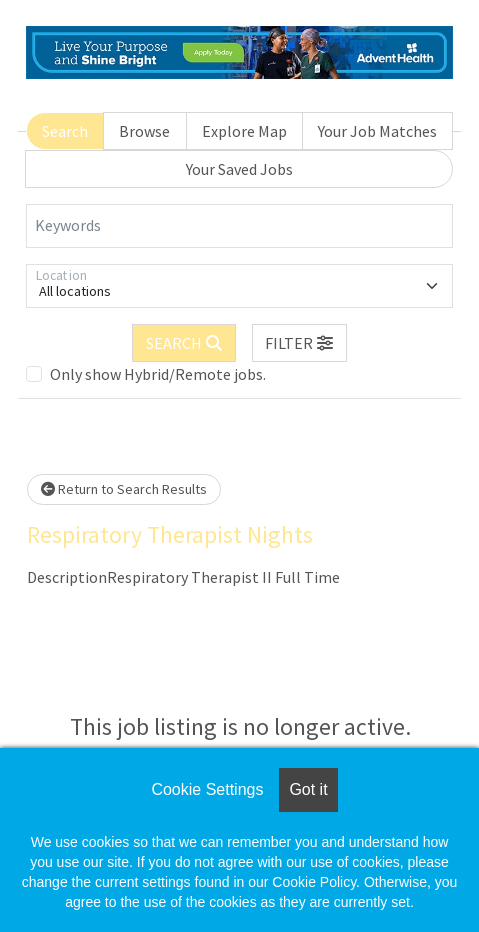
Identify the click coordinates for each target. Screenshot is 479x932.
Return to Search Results (124, 489)
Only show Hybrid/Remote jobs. (158, 374)
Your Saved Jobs (239, 169)
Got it (308, 789)
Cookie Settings (207, 789)
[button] (300, 343)
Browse (144, 131)
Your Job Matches (377, 131)
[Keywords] (239, 226)
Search (65, 131)
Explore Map (244, 131)
